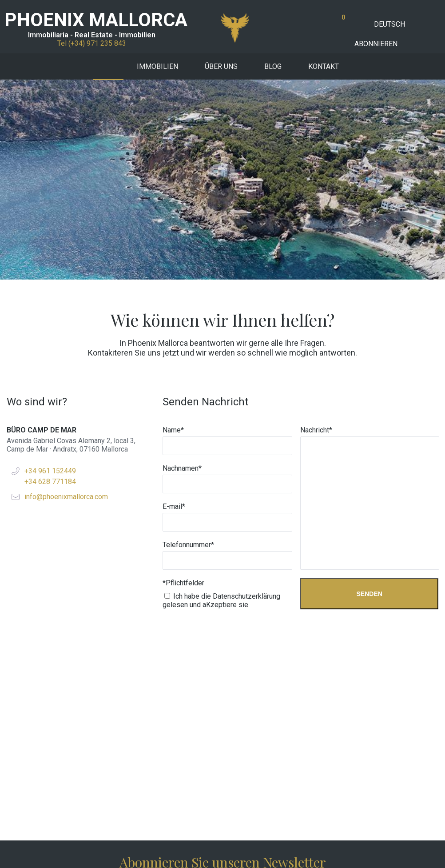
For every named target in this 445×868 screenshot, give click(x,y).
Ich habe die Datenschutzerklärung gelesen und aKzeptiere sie (221, 400)
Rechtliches (341, 848)
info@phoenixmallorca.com (66, 297)
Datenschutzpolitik (394, 848)
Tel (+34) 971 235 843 (92, 43)
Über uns (221, 66)
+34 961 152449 (50, 271)
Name (173, 230)
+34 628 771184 (50, 282)
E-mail (174, 306)
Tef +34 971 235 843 (223, 806)
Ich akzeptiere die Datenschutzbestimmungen (226, 719)
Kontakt (324, 66)
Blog (273, 66)
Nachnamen (182, 268)
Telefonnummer (188, 345)
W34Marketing (191, 848)
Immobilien (157, 66)
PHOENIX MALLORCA (96, 20)
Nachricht (316, 230)
